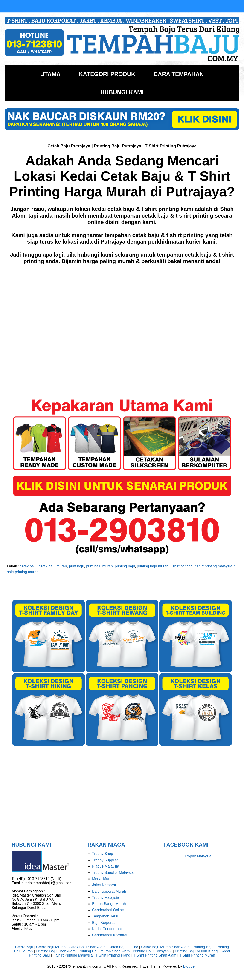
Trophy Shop (103, 854)
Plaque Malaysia (106, 866)
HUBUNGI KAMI (122, 92)
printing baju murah (153, 566)
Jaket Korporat (104, 885)
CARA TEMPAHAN (179, 74)
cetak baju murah (53, 566)
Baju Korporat (103, 923)
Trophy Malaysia (106, 898)
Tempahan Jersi (105, 916)
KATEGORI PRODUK (107, 74)
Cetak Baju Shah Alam (87, 947)
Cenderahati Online (108, 910)
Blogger (189, 966)
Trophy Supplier (105, 860)
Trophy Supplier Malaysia (113, 873)
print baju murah (99, 566)
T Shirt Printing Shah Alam (155, 955)
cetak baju (28, 566)
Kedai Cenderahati (107, 929)
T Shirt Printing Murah (197, 955)
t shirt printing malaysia (214, 566)
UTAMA (50, 74)
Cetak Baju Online (123, 947)
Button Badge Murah (109, 904)
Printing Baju (203, 947)
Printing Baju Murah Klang (196, 951)
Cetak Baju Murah (51, 947)
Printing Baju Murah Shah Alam (104, 951)
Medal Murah (103, 879)
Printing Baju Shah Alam (56, 951)
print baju (77, 566)
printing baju (125, 566)
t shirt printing (182, 566)
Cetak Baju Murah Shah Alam (165, 947)
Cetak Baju (24, 947)
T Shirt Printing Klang (113, 955)
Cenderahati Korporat (110, 935)
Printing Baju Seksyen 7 (152, 951)
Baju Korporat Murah (109, 891)
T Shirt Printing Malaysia (73, 955)
